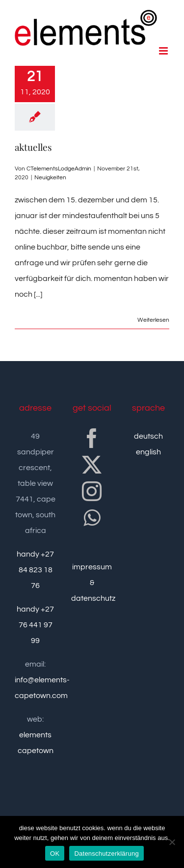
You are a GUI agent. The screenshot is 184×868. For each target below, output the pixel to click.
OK (55, 854)
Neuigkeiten (50, 178)
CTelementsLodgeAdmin (59, 169)
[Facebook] (92, 438)
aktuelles (33, 147)
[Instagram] (92, 491)
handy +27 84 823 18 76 (35, 570)
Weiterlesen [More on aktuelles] (153, 320)
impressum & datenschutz (93, 583)
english (148, 452)
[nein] (172, 842)
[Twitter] (92, 465)
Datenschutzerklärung (106, 854)
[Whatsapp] (92, 518)
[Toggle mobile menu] (164, 51)
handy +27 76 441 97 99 (35, 625)
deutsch (148, 436)
